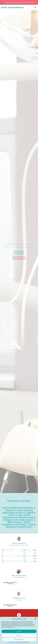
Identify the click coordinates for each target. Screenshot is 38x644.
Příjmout (19, 631)
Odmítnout (19, 635)
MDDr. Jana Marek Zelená (19, 576)
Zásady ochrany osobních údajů (23, 642)
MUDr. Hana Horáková (19, 543)
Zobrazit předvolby (19, 639)
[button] (36, 619)
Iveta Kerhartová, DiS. (19, 598)
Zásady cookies (12, 642)
